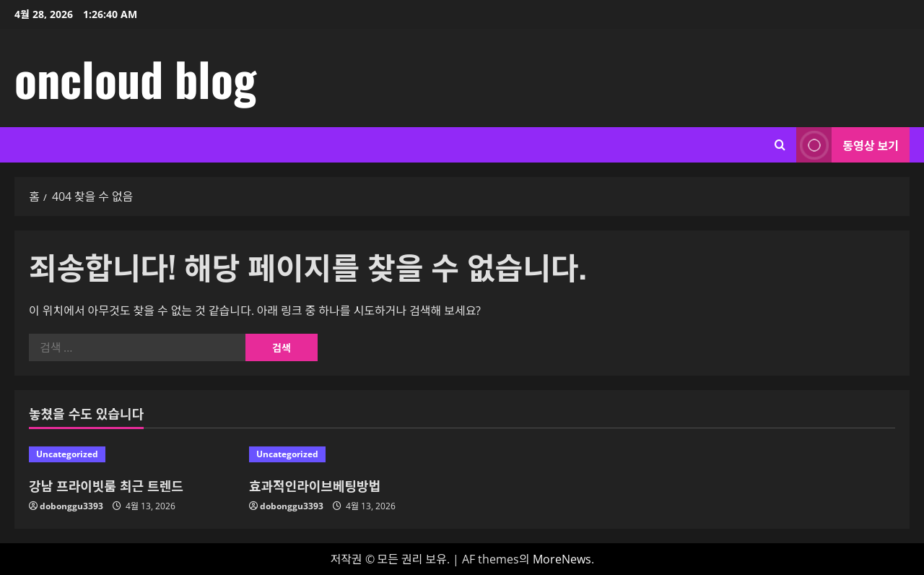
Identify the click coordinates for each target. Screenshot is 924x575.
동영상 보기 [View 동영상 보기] (847, 145)
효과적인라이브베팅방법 (315, 485)
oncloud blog (135, 78)
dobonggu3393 (71, 506)
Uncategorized (67, 454)
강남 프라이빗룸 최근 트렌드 (106, 485)
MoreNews (562, 559)
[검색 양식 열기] (780, 145)
